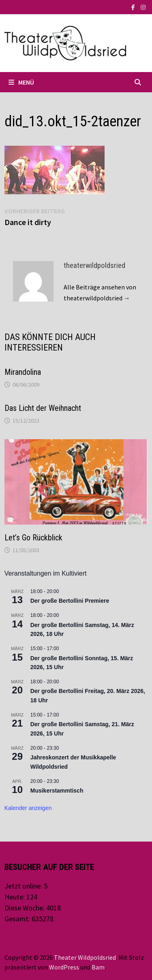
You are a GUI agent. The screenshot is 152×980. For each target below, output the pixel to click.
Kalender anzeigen (28, 808)
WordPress (64, 967)
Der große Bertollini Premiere (70, 601)
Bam (98, 967)
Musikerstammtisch (57, 791)
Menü (21, 82)
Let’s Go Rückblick (33, 538)
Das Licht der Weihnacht (43, 408)
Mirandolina (23, 372)
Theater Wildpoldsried (85, 957)
